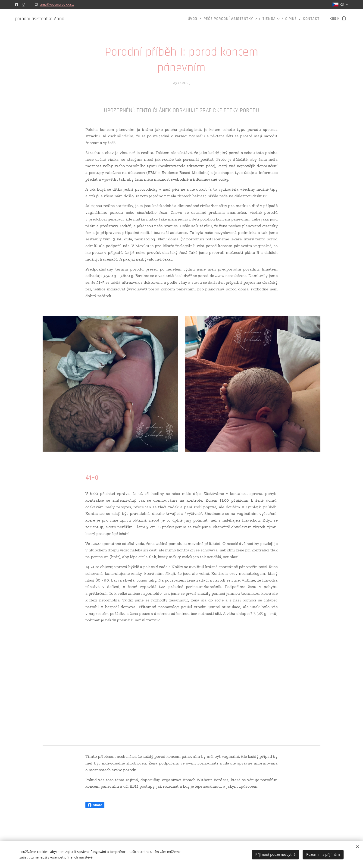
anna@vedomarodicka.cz (57, 4)
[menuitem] (206, 19)
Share (95, 805)
